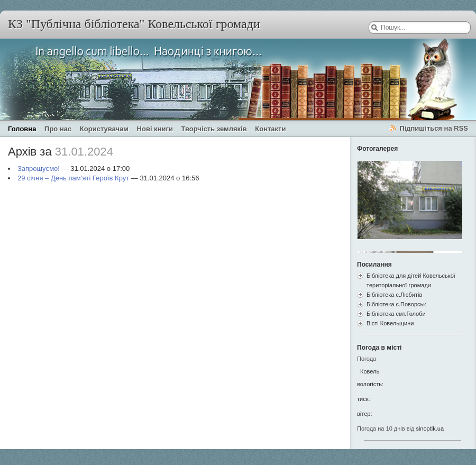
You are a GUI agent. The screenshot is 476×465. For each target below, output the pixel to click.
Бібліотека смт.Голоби (396, 314)
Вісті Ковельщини (390, 323)
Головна (22, 129)
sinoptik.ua (430, 428)
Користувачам (104, 129)
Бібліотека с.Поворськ (396, 304)
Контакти (270, 129)
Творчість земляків (214, 129)
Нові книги (155, 129)
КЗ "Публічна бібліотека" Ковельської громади (134, 24)
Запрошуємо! (39, 168)
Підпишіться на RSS (434, 128)
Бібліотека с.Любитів (394, 295)
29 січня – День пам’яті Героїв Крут (73, 178)
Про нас (58, 129)
